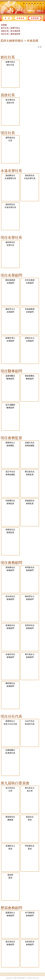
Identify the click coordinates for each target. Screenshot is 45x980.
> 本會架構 (31, 41)
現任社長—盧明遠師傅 (10, 34)
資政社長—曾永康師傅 (10, 31)
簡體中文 (40, 11)
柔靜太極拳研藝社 (12, 41)
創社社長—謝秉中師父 (10, 28)
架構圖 (4, 25)
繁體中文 (31, 11)
